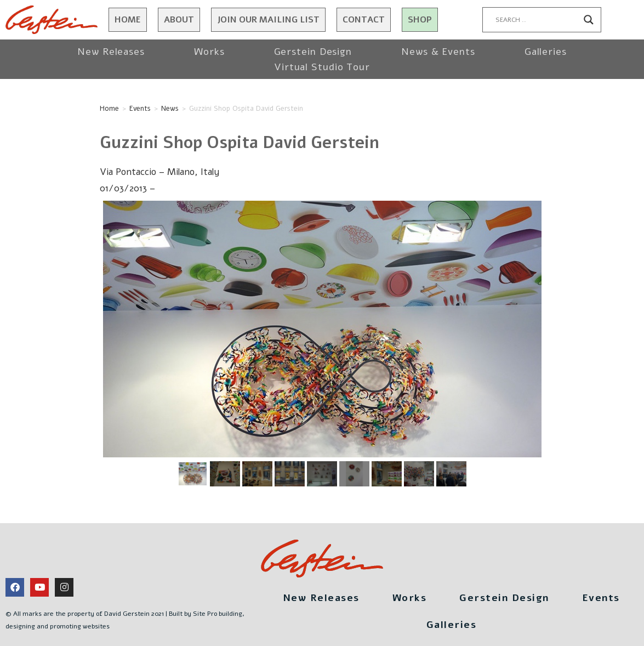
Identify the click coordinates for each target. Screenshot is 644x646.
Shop (420, 20)
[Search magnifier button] (589, 20)
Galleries (546, 52)
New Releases (111, 52)
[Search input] (537, 20)
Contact (364, 20)
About (179, 20)
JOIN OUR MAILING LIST (268, 20)
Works (209, 52)
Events (140, 109)
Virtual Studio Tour (322, 67)
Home (128, 20)
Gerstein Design (313, 52)
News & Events (438, 52)
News (170, 109)
